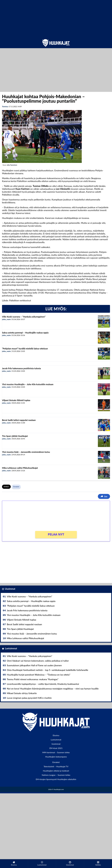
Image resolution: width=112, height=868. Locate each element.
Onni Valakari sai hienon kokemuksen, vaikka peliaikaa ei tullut (38, 661)
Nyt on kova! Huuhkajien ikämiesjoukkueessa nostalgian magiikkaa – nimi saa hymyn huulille (53, 689)
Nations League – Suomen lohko (56, 775)
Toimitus (5, 107)
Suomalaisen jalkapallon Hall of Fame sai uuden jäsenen (34, 665)
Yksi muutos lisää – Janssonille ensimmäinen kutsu (26, 452)
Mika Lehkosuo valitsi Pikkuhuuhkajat (20, 468)
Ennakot (16, 487)
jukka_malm (6, 319)
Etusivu (56, 735)
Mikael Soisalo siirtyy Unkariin (22, 693)
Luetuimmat (11, 648)
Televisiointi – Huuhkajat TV (56, 766)
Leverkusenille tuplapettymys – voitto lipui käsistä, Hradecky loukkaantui (43, 684)
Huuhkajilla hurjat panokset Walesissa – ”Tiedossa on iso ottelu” (39, 675)
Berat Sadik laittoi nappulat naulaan (19, 420)
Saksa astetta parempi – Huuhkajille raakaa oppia (25, 333)
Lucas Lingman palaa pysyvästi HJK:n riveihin (29, 698)
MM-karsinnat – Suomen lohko (56, 752)
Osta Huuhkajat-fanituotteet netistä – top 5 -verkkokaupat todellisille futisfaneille (47, 670)
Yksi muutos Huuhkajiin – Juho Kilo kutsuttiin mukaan (28, 384)
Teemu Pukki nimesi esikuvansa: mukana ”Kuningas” (33, 679)
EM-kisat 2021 (56, 748)
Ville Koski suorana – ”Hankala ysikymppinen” (24, 317)
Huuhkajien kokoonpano (56, 757)
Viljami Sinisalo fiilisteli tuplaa (16, 400)
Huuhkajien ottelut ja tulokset (56, 771)
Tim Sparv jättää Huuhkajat (15, 436)
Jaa (104, 496)
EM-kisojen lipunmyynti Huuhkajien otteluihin (56, 779)
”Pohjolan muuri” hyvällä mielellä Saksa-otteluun (25, 349)
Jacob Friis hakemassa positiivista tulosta (21, 368)
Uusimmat (10, 589)
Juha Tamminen (12, 165)
